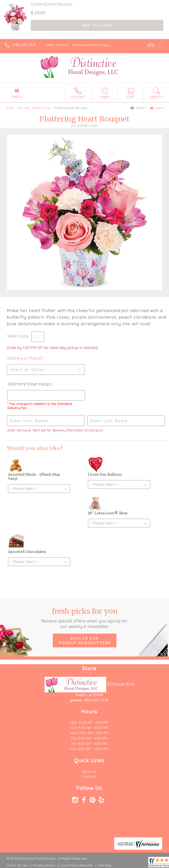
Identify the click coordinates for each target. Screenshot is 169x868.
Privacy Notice (44, 865)
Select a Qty (18, 336)
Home (10, 108)
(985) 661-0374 (24, 45)
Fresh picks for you (84, 618)
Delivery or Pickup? (25, 358)
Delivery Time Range (30, 384)
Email (157, 108)
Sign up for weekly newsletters (85, 640)
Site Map (105, 865)
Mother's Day (41, 108)
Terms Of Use (17, 865)
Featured (23, 108)
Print (138, 108)
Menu (17, 96)
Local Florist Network (77, 865)
